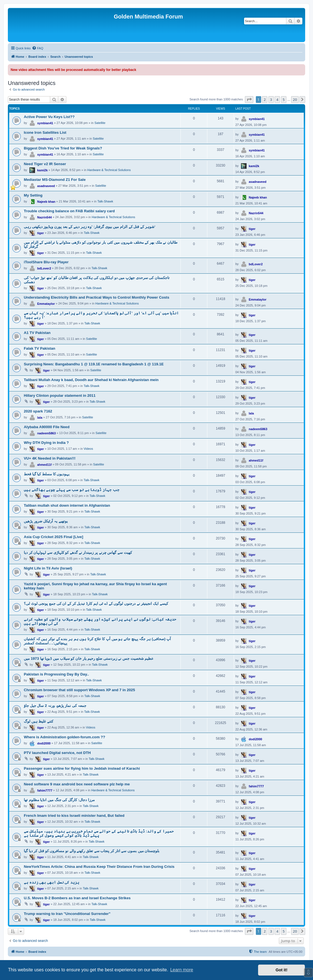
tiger (41, 233)
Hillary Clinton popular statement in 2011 (60, 396)
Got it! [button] (282, 970)
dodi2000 (44, 743)
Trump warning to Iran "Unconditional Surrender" (67, 914)
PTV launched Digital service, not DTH (57, 753)
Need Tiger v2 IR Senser (45, 164)
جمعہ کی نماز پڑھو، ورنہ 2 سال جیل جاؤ (55, 706)
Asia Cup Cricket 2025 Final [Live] (54, 537)
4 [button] (277, 100)
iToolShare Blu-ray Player (46, 262)
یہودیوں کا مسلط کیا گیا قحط (47, 474)
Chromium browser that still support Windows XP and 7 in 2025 (79, 690)
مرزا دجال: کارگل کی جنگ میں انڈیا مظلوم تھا (59, 800)
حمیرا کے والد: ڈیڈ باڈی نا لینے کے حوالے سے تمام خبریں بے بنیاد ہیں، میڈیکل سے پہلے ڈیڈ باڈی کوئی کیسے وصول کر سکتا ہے (99, 833)
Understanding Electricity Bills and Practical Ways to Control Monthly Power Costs (97, 297)
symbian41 (45, 123)
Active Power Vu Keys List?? (49, 117)
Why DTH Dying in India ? (46, 443)
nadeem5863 (47, 433)
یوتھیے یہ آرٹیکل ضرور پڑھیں (46, 521)
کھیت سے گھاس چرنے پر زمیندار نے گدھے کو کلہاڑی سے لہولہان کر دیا (78, 553)
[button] (249, 100)
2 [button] (265, 100)
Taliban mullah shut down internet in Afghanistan (67, 505)
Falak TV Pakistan (40, 348)
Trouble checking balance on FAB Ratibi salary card (69, 211)
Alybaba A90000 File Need (47, 427)
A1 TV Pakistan (37, 333)
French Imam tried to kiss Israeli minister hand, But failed (74, 816)
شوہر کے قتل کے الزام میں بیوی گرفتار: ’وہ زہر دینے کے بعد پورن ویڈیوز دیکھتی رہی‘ (90, 227)
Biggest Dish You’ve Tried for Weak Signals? (63, 148)
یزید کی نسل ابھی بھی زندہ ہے (52, 882)
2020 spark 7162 (38, 411)
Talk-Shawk (105, 201)
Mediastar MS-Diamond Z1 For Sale (55, 180)
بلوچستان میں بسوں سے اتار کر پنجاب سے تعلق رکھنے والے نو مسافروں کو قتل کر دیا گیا (92, 851)
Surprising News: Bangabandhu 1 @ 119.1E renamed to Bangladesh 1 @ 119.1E (94, 364)
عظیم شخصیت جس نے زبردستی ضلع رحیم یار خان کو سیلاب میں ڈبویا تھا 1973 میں (89, 659)
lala (40, 418)
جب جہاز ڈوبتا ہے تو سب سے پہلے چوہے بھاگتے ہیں (72, 490)
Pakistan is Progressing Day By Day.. (56, 674)
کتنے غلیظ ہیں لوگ (39, 721)
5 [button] (284, 100)
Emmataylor (46, 304)
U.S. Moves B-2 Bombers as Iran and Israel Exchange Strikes (77, 898)
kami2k (42, 170)
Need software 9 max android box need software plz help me (77, 784)
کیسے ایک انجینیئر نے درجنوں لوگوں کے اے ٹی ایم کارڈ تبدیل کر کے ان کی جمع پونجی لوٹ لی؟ (96, 604)
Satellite (100, 123)
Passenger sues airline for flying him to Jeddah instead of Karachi (82, 768)
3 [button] (271, 100)
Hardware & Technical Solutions (109, 170)
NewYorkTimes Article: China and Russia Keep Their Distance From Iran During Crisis (99, 867)
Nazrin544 (45, 217)
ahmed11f (44, 465)
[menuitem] (38, 48)
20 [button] (295, 100)
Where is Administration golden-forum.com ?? (64, 737)
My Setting (33, 195)
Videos (88, 449)
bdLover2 (44, 268)
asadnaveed (46, 186)
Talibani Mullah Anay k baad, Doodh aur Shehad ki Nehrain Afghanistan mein (91, 380)
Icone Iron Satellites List (45, 132)
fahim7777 (45, 790)
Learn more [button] (182, 970)
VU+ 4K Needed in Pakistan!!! (50, 458)
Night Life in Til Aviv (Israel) (48, 568)
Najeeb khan (46, 202)
